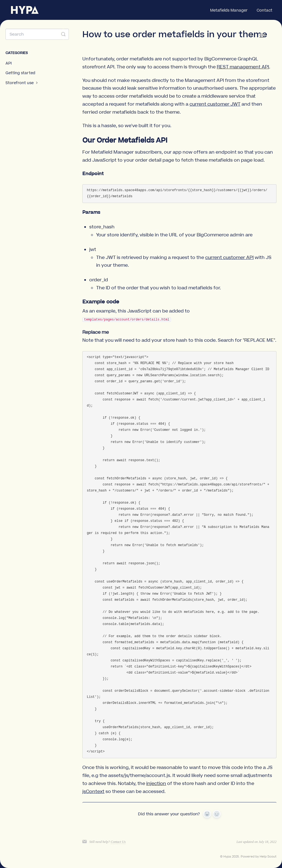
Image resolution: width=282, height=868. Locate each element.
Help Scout (268, 857)
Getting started (20, 73)
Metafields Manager (229, 10)
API (9, 63)
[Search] (37, 34)
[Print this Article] (262, 36)
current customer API (229, 258)
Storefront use (22, 83)
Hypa (227, 857)
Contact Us (118, 842)
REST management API (243, 67)
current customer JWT (215, 104)
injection (156, 784)
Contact (265, 10)
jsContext (93, 792)
